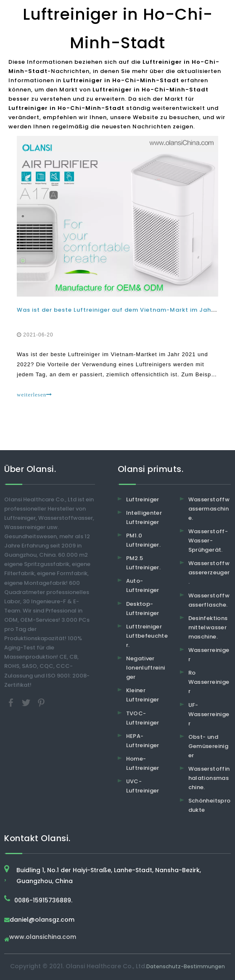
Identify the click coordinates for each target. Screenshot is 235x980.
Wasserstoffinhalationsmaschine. (209, 778)
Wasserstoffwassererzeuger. (209, 572)
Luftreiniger (143, 499)
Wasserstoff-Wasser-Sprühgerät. (208, 541)
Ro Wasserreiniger (209, 682)
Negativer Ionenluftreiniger (146, 668)
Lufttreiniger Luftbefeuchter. (147, 636)
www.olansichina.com (43, 937)
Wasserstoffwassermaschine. (209, 509)
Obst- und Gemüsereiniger (208, 746)
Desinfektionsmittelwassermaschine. (208, 627)
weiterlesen (34, 395)
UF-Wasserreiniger (209, 714)
